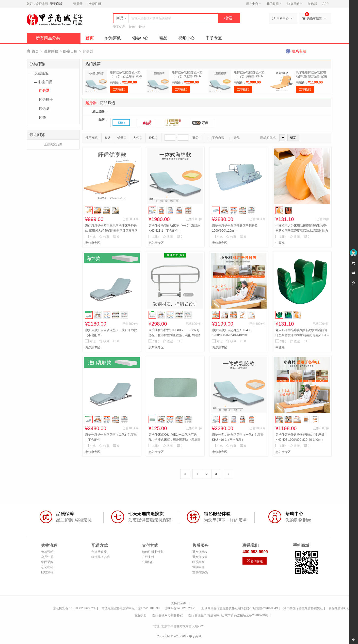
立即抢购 (119, 89)
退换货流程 (200, 552)
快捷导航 (295, 4)
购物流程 (47, 572)
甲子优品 (119, 27)
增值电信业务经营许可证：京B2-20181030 (131, 608)
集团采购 (47, 562)
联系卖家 (198, 562)
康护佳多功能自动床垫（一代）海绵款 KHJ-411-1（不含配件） (249, 76)
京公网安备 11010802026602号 (75, 608)
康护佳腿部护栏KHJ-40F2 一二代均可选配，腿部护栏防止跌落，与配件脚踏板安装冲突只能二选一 (174, 335)
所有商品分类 (48, 38)
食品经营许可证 (339, 608)
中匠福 (280, 243)
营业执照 (140, 615)
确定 (196, 138)
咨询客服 (255, 561)
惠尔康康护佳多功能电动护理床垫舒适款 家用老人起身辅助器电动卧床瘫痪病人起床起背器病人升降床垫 (111, 231)
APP (326, 4)
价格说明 (47, 552)
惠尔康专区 (93, 243)
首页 (90, 38)
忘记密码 (47, 567)
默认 (108, 138)
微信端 (312, 4)
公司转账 (148, 562)
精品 (163, 38)
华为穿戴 (113, 38)
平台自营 (216, 138)
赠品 (235, 138)
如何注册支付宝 (153, 552)
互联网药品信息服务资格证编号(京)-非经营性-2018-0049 (240, 608)
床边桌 (44, 109)
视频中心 (186, 38)
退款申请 (198, 567)
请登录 (78, 4)
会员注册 (47, 557)
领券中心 (140, 38)
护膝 (142, 27)
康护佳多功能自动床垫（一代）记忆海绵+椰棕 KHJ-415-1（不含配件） (126, 76)
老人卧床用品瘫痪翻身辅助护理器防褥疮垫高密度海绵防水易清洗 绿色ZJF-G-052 (302, 335)
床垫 (42, 117)
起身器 (44, 90)
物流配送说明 (101, 557)
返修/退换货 (200, 572)
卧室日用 (70, 51)
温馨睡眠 (51, 51)
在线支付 (148, 557)
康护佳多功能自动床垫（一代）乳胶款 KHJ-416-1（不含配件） (187, 76)
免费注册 (95, 4)
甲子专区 (214, 38)
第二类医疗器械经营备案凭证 (303, 608)
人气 (136, 138)
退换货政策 (200, 557)
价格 (152, 138)
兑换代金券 (178, 603)
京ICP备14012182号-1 (181, 608)
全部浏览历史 (53, 144)
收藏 (104, 237)
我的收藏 (274, 4)
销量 (120, 138)
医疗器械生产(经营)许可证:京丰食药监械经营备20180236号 (229, 615)
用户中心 (254, 4)
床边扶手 (46, 99)
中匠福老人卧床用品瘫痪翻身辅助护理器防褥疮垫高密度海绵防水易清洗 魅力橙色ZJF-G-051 (302, 231)
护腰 (132, 27)
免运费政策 (99, 552)
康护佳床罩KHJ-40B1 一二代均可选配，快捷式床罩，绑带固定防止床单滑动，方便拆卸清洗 (174, 440)
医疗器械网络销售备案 (168, 615)
